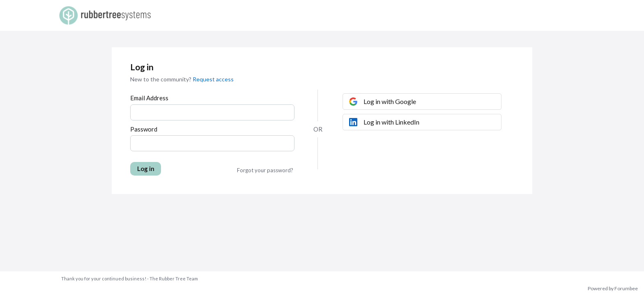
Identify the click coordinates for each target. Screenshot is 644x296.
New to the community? (161, 79)
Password (144, 129)
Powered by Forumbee (613, 289)
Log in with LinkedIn (391, 122)
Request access (213, 79)
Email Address (149, 98)
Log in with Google (390, 101)
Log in (146, 169)
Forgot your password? (265, 170)
